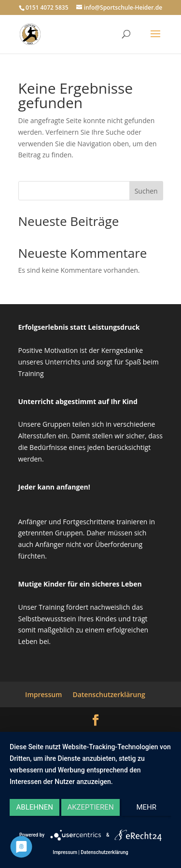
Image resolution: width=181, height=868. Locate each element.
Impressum (43, 694)
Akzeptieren (90, 807)
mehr (147, 807)
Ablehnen (35, 807)
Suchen (146, 191)
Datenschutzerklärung (109, 694)
